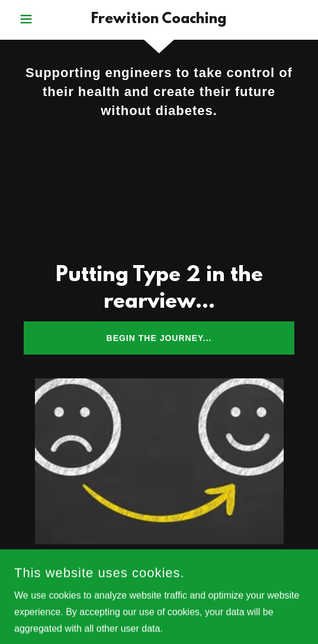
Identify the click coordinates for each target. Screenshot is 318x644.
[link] (159, 20)
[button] (37, 19)
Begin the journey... (159, 338)
